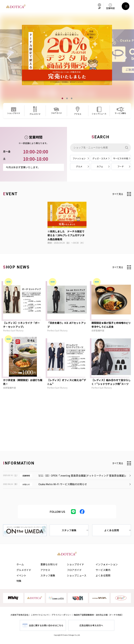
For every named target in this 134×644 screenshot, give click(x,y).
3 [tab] (72, 98)
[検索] (127, 148)
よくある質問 (112, 530)
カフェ (100, 166)
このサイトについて (40, 615)
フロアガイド (74, 570)
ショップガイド (75, 564)
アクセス (45, 570)
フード (121, 166)
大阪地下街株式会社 (19, 615)
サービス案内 (103, 570)
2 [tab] (67, 98)
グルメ (79, 166)
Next (125, 58)
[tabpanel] (67, 55)
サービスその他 (121, 158)
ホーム (20, 564)
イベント (21, 575)
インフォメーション (107, 564)
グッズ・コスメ (100, 158)
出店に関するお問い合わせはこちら (46, 625)
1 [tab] (62, 98)
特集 (19, 581)
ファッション (79, 158)
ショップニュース (77, 575)
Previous (9, 58)
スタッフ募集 (69, 530)
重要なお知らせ (49, 564)
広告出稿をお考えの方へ (91, 625)
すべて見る (118, 194)
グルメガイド (24, 570)
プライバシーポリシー (61, 615)
